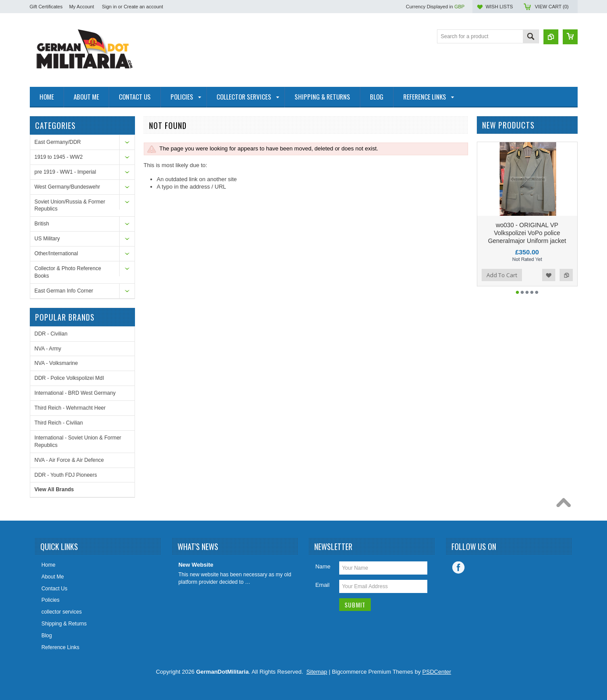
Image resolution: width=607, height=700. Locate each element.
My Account (82, 7)
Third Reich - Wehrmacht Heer (70, 408)
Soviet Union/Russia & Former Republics (70, 205)
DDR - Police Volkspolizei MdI (69, 378)
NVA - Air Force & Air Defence (69, 460)
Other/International (56, 254)
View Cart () (552, 7)
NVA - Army (48, 349)
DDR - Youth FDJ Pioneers (66, 475)
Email (322, 585)
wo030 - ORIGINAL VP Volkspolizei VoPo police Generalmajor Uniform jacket (527, 233)
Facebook (458, 568)
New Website (196, 565)
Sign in (110, 7)
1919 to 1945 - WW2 (59, 157)
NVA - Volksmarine (56, 363)
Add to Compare (566, 275)
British (42, 224)
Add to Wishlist (549, 275)
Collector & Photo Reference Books (68, 272)
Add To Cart (502, 275)
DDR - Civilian (51, 334)
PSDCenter (437, 672)
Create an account (143, 7)
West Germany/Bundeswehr (67, 187)
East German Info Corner (64, 291)
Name (323, 566)
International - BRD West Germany (75, 393)
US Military (47, 239)
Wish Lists (499, 7)
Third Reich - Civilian (59, 423)
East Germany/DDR (58, 142)
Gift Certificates (46, 7)
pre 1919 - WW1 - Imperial (66, 172)
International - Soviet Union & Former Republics (78, 441)
